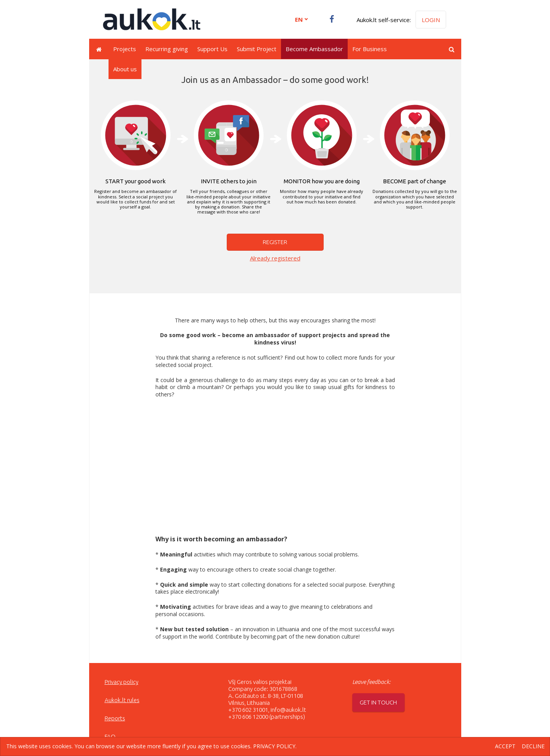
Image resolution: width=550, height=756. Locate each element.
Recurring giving (167, 49)
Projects (125, 49)
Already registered (275, 258)
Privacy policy (122, 682)
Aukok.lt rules (122, 700)
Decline (533, 747)
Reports (115, 718)
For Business (370, 49)
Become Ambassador (314, 49)
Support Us (212, 49)
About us (125, 69)
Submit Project (257, 49)
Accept (505, 747)
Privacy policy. (275, 746)
